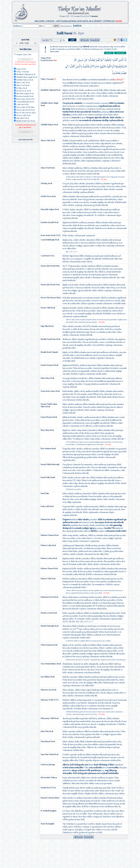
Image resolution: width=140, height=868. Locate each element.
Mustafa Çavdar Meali (49, 613)
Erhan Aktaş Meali (47, 378)
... (103, 179)
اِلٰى (67, 66)
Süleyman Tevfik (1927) (50, 700)
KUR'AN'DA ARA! (86, 21)
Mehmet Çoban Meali (49, 558)
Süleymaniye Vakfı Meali (50, 718)
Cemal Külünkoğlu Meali (50, 240)
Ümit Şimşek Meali (48, 741)
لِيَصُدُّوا (92, 60)
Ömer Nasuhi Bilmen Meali (51, 664)
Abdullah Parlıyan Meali (49, 124)
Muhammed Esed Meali (49, 597)
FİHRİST (98, 21)
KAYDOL (77, 26)
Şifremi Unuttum (66, 26)
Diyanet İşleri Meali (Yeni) (50, 284)
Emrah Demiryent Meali (49, 365)
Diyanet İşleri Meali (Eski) (50, 266)
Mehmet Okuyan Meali (49, 568)
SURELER (50, 21)
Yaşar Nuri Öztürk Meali (49, 754)
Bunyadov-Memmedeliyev (50, 798)
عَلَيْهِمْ (103, 66)
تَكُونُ (109, 66)
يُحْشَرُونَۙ (116, 73)
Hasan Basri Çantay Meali (50, 391)
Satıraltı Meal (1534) (48, 787)
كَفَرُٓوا (72, 66)
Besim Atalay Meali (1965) (51, 235)
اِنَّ (126, 60)
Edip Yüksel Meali (47, 326)
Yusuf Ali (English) (48, 824)
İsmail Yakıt (45, 493)
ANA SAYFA (40, 21)
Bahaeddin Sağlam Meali (50, 209)
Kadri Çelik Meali (47, 506)
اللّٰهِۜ (76, 60)
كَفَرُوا (115, 60)
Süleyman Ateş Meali (48, 690)
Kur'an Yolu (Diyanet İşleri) (51, 297)
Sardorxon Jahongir (48, 764)
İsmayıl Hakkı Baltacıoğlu (50, 464)
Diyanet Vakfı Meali (48, 308)
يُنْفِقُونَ (108, 60)
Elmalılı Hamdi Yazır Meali (50, 339)
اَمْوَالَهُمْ (100, 60)
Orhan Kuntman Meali (49, 645)
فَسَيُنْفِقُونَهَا (121, 66)
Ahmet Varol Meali (48, 168)
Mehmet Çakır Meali (48, 545)
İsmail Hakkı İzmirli (48, 477)
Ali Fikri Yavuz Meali (48, 196)
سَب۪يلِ (81, 60)
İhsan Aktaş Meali (47, 430)
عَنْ (86, 60)
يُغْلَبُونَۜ (86, 66)
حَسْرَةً (96, 66)
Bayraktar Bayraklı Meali (49, 222)
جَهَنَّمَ (124, 73)
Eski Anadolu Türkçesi (49, 777)
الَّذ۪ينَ (121, 60)
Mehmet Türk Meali (48, 578)
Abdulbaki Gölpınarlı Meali (50, 90)
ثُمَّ (113, 66)
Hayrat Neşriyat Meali (49, 417)
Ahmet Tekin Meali (48, 140)
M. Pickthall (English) (48, 811)
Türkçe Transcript (48, 79)
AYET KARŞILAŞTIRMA (66, 21)
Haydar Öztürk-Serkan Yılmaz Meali (49, 405)
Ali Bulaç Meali (46, 183)
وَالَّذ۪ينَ (79, 66)
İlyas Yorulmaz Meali (48, 448)
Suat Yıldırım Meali (48, 677)
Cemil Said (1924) (47, 256)
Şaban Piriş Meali (47, 731)
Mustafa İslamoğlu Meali (50, 626)
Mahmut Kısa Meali (48, 519)
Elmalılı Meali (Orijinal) (49, 352)
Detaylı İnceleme (47, 60)
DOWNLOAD (109, 21)
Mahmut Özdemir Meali (49, 535)
